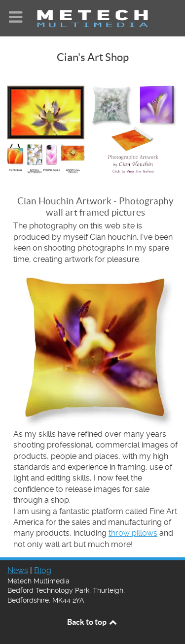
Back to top (93, 622)
